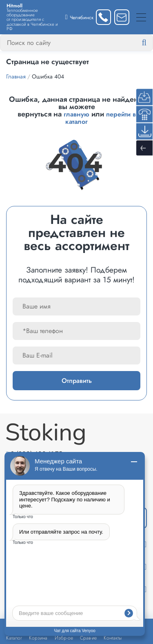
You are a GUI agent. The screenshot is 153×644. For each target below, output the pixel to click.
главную (76, 114)
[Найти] (151, 43)
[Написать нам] (122, 17)
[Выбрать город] (79, 17)
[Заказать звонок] (103, 17)
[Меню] (141, 17)
